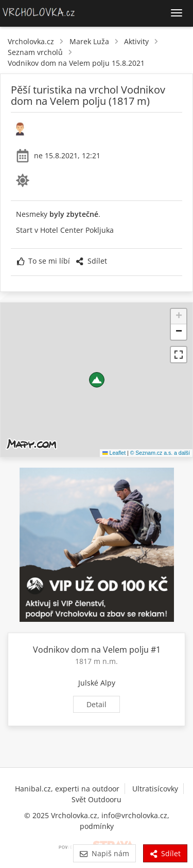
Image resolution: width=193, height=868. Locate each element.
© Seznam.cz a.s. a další (160, 453)
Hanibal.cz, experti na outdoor (67, 789)
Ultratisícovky (155, 789)
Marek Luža (89, 41)
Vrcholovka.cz (31, 41)
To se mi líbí (43, 261)
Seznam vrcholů (35, 52)
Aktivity (136, 41)
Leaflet (114, 453)
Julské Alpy (97, 683)
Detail (97, 704)
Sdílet (91, 261)
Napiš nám (104, 853)
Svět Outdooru (97, 799)
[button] (97, 380)
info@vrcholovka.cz (134, 815)
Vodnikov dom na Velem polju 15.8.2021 (76, 63)
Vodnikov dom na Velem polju (91, 650)
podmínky (97, 826)
